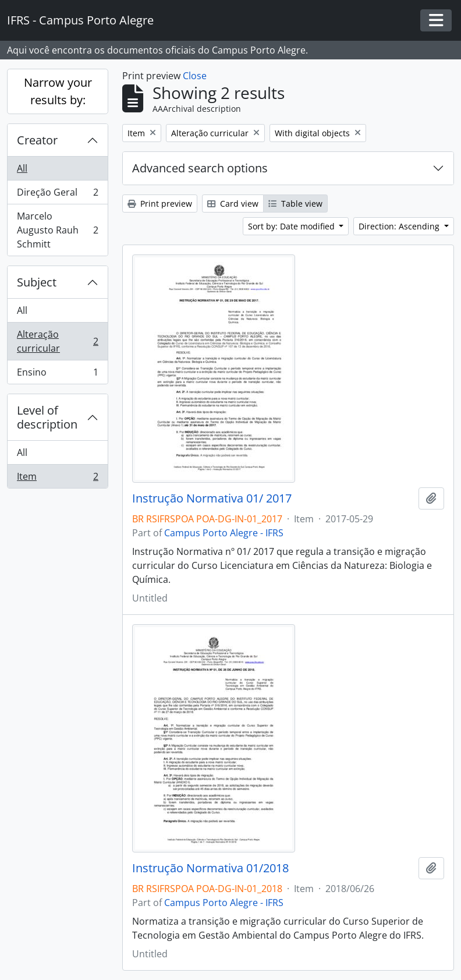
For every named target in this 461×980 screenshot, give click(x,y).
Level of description (47, 417)
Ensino (57, 374)
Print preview (160, 204)
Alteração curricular (57, 341)
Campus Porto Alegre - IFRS (224, 533)
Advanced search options (200, 168)
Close (195, 76)
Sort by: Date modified (292, 226)
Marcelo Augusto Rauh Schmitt (57, 230)
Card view (233, 204)
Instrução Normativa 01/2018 (210, 868)
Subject (37, 282)
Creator (37, 140)
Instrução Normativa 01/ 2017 (212, 498)
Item (57, 479)
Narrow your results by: (58, 91)
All (22, 168)
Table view (295, 204)
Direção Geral (57, 195)
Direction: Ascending (400, 226)
